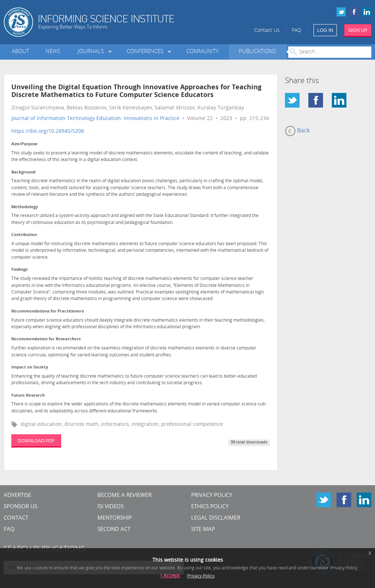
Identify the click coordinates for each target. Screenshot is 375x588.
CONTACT (16, 518)
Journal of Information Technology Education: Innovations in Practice (95, 119)
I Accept (170, 576)
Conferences (146, 52)
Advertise (17, 496)
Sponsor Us (21, 507)
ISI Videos (111, 507)
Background (23, 173)
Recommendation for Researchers (46, 339)
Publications (257, 52)
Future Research (28, 396)
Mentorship (115, 518)
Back (297, 131)
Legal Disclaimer (216, 518)
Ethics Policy (210, 507)
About (21, 52)
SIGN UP (358, 30)
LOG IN (325, 30)
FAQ (297, 31)
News (53, 52)
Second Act (114, 530)
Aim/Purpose (25, 144)
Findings (19, 270)
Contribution (24, 235)
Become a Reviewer (125, 496)
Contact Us (267, 31)
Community (203, 52)
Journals (92, 52)
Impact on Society (30, 368)
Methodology (25, 207)
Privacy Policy (212, 496)
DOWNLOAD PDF (36, 441)
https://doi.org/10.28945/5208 (48, 132)
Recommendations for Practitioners (48, 312)
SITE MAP (203, 530)
